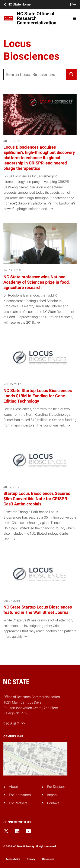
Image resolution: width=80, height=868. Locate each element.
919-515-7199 (14, 724)
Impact (52, 795)
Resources (48, 859)
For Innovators (20, 795)
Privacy (31, 859)
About (13, 787)
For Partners (18, 803)
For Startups (56, 787)
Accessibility (13, 859)
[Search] (71, 75)
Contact (53, 803)
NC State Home (17, 4)
